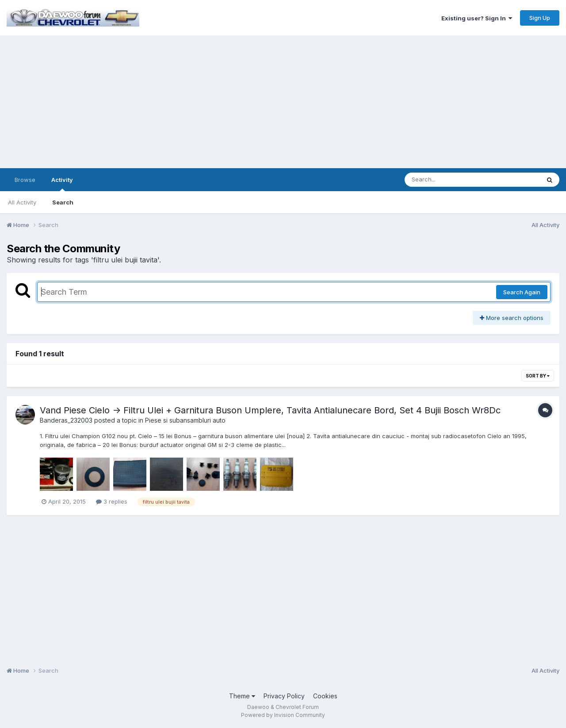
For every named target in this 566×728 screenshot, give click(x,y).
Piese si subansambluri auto (185, 420)
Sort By (538, 376)
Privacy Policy (284, 696)
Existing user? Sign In (477, 18)
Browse (25, 180)
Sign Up (540, 18)
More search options (512, 318)
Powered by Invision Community (283, 715)
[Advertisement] (283, 102)
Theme (242, 696)
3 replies (112, 501)
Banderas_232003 (66, 420)
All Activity (22, 202)
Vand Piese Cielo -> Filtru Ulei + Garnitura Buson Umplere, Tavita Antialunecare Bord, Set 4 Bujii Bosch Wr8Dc (270, 410)
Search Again (522, 292)
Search (63, 202)
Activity (62, 184)
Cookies (325, 696)
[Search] (448, 180)
